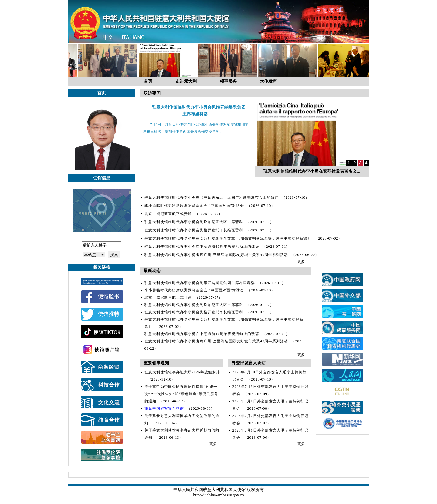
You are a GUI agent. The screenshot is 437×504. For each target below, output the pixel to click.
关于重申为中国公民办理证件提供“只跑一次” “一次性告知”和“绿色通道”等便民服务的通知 (181, 394)
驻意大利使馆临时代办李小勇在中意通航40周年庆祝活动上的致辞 (202, 247)
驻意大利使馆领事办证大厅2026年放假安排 (182, 372)
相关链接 (102, 267)
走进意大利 (186, 81)
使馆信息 (102, 178)
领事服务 (228, 81)
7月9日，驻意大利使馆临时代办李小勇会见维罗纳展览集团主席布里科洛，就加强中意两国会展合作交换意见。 (196, 128)
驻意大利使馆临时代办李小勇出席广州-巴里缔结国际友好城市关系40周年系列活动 (216, 255)
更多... (302, 262)
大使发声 (268, 81)
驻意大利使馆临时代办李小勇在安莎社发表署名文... (312, 171)
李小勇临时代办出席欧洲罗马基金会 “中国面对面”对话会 (194, 206)
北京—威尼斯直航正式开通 (168, 214)
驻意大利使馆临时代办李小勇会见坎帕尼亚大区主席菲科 (194, 222)
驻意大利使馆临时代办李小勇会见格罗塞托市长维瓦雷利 (194, 230)
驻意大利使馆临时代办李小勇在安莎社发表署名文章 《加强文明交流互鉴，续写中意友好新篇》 (228, 238)
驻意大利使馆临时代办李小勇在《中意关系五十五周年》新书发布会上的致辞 (212, 197)
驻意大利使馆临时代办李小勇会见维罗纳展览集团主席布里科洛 (200, 283)
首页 (148, 81)
